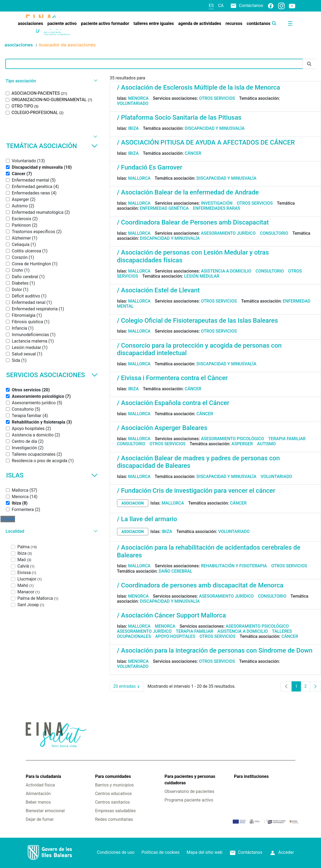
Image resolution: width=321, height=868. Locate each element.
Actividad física (40, 785)
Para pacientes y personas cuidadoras (190, 780)
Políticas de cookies (160, 852)
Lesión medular (202, 276)
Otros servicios (217, 98)
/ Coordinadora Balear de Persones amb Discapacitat (193, 222)
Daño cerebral (175, 571)
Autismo (266, 444)
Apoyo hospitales (175, 636)
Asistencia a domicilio (226, 271)
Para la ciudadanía (43, 776)
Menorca (139, 98)
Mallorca (139, 178)
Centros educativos (113, 794)
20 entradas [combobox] (129, 686)
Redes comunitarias (114, 819)
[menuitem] (31, 24)
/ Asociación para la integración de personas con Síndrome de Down (215, 650)
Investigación (217, 203)
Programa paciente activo (189, 800)
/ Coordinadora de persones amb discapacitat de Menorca (200, 585)
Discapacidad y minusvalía (215, 128)
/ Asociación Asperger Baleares (162, 428)
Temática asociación (52, 146)
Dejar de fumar (40, 819)
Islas (52, 475)
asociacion (133, 503)
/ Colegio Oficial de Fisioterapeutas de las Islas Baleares (197, 321)
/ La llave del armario (147, 519)
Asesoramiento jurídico (228, 233)
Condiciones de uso (116, 852)
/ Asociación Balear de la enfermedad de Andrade (188, 192)
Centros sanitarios (112, 802)
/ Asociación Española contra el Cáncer (173, 403)
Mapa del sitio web (205, 852)
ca (221, 5)
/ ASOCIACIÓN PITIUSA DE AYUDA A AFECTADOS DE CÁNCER (206, 142)
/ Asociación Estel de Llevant (158, 290)
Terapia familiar (287, 439)
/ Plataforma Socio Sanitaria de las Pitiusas (179, 117)
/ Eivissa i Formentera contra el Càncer (172, 378)
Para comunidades (113, 776)
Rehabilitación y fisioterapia (234, 566)
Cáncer (193, 153)
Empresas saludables (115, 811)
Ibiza (134, 128)
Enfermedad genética (164, 208)
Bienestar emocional (45, 811)
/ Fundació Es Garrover (150, 167)
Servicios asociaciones (52, 375)
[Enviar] (309, 64)
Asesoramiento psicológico (232, 439)
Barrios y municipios (114, 785)
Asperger (242, 444)
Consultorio (274, 233)
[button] (51, 81)
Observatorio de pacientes (190, 791)
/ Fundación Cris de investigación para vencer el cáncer (196, 491)
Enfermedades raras (217, 208)
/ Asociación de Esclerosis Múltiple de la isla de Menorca (199, 87)
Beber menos (38, 802)
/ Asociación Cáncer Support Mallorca (171, 615)
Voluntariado (133, 103)
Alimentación (38, 794)
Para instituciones (251, 776)
